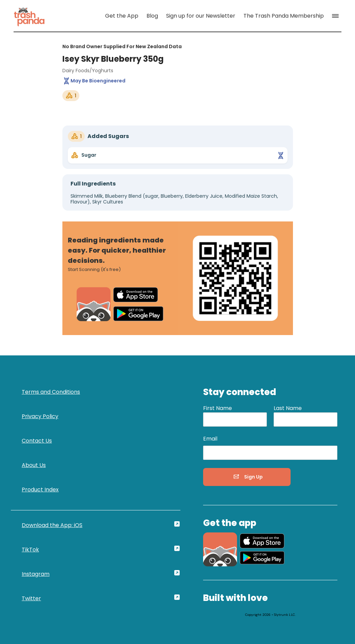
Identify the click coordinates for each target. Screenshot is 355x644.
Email (210, 439)
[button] (337, 16)
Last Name (288, 408)
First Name (218, 408)
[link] (29, 16)
